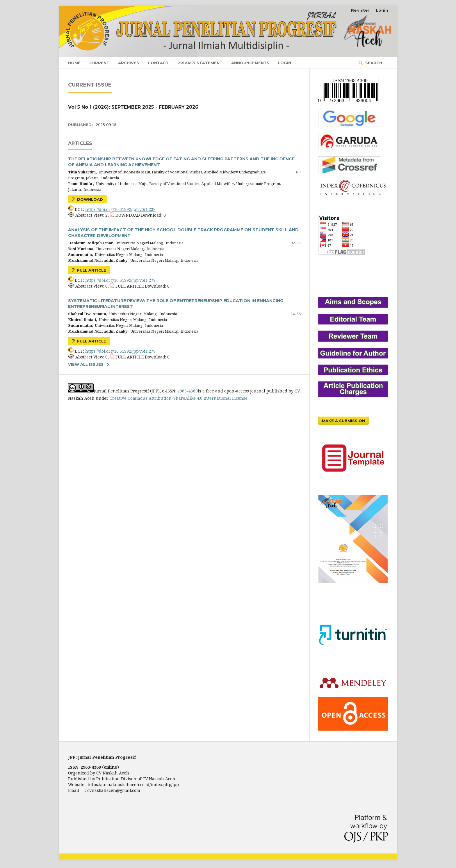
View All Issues (86, 364)
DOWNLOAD (89, 199)
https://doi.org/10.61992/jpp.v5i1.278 (120, 280)
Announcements (250, 63)
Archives (129, 63)
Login (285, 63)
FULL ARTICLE (91, 270)
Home (74, 63)
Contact (158, 63)
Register (360, 10)
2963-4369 (188, 391)
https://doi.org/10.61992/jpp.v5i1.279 (120, 351)
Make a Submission (343, 421)
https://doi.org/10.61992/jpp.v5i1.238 (120, 209)
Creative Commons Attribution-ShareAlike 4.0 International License (179, 398)
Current (99, 63)
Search (373, 63)
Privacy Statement (200, 63)
